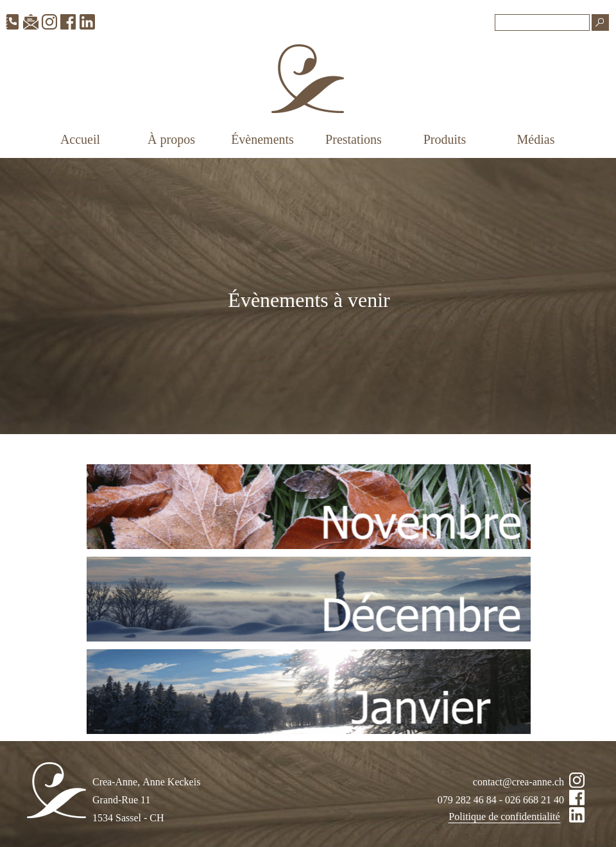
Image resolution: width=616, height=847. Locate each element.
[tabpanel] (309, 309)
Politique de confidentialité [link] (504, 816)
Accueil (80, 139)
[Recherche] (542, 22)
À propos (171, 139)
